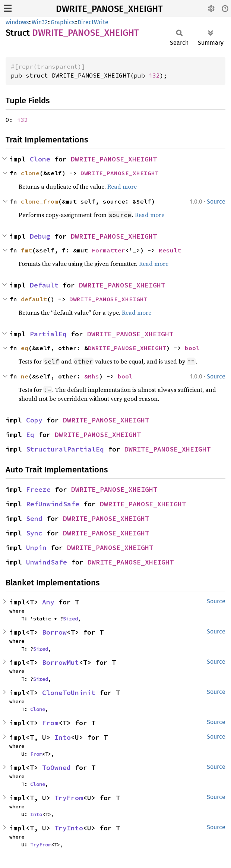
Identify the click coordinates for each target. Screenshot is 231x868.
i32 (154, 75)
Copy (34, 420)
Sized (70, 619)
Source (216, 202)
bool (192, 348)
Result (170, 250)
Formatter (108, 250)
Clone (40, 159)
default (34, 299)
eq (25, 348)
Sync (34, 533)
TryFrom (69, 798)
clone (30, 173)
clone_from (39, 201)
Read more (122, 186)
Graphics (63, 22)
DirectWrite (93, 22)
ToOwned (56, 768)
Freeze (38, 489)
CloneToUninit (69, 693)
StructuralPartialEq (65, 449)
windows (17, 22)
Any (48, 602)
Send (34, 518)
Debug (40, 236)
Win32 (40, 22)
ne (25, 376)
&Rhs (92, 376)
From (50, 723)
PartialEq (48, 334)
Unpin (36, 548)
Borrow (54, 632)
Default (44, 285)
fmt (26, 250)
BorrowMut (61, 662)
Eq (30, 435)
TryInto (69, 828)
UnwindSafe (47, 562)
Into (63, 737)
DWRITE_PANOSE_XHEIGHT (109, 9)
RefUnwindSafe (53, 504)
